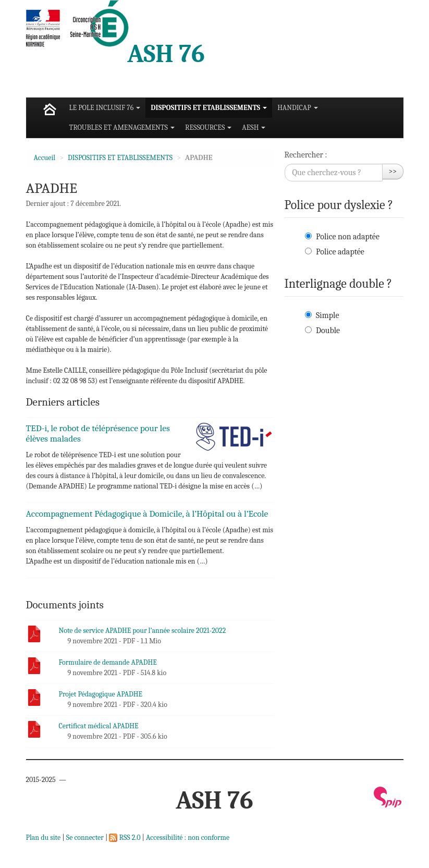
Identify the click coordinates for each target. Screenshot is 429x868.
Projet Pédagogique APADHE (101, 694)
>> (393, 171)
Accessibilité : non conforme (188, 838)
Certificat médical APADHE (99, 726)
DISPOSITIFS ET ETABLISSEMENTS (209, 108)
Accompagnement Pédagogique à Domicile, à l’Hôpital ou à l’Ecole (147, 514)
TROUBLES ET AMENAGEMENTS (122, 127)
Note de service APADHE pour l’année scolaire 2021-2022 (143, 631)
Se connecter (85, 838)
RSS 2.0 (125, 838)
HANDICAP (298, 108)
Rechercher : (306, 155)
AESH (254, 127)
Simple (327, 315)
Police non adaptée (348, 237)
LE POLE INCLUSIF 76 (105, 108)
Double (328, 331)
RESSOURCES (208, 127)
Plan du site (44, 838)
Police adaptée (340, 252)
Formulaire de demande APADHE (108, 662)
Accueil (45, 158)
